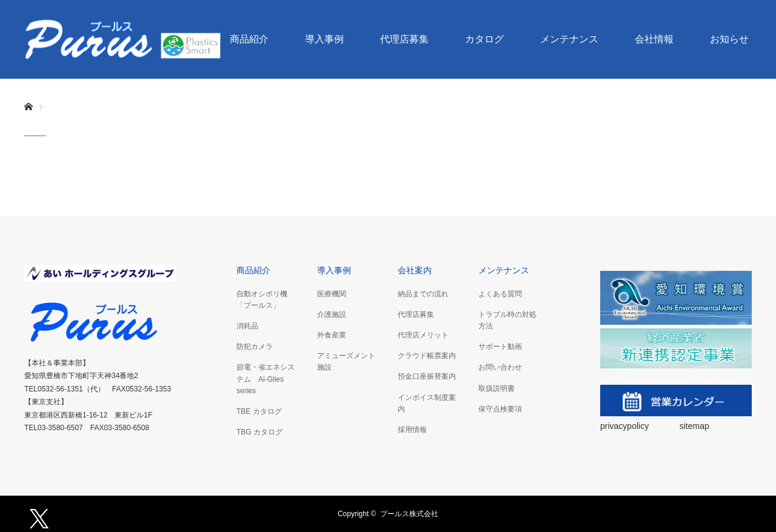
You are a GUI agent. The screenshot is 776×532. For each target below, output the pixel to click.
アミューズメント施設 (346, 361)
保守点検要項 (500, 409)
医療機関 (332, 294)
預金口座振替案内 (427, 376)
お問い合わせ (500, 367)
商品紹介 (249, 39)
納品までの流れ (423, 294)
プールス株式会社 (409, 514)
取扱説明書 (497, 388)
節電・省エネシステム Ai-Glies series (266, 379)
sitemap (694, 426)
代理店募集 (404, 39)
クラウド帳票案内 (427, 356)
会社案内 (415, 270)
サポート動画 (500, 347)
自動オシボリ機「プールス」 (262, 300)
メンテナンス (569, 39)
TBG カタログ (259, 432)
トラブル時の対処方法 (507, 320)
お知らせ (729, 39)
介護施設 (332, 314)
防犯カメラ (255, 347)
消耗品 (247, 326)
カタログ (484, 39)
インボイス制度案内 (427, 403)
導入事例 (324, 39)
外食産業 (332, 335)
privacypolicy (626, 426)
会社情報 (654, 39)
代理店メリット (423, 335)
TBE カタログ (259, 411)
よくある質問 (500, 294)
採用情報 (412, 430)
